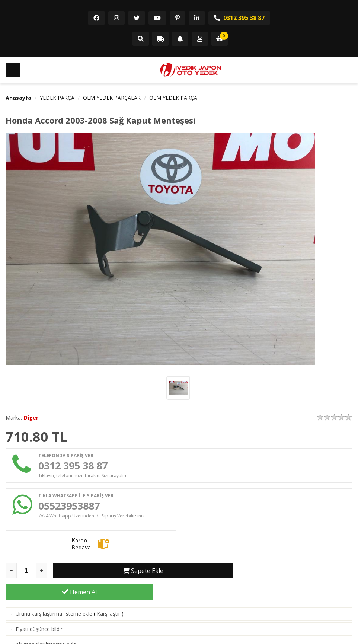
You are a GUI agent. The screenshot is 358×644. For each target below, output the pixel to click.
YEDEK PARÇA (57, 98)
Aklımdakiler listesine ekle (46, 626)
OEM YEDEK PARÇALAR (112, 98)
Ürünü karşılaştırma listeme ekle (54, 595)
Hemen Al (279, 574)
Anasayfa (18, 98)
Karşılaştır (108, 595)
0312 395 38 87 (239, 18)
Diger (31, 417)
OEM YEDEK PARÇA (173, 98)
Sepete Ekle (126, 574)
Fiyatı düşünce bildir (39, 611)
